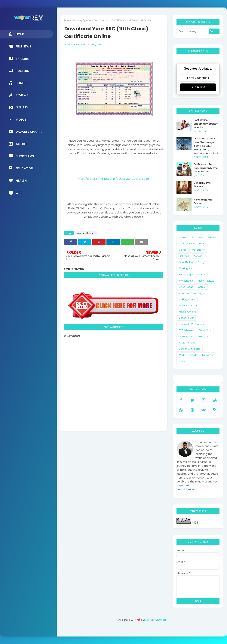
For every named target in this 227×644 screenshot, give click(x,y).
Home (68, 20)
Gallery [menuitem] (18, 107)
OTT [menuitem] (15, 193)
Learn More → (185, 489)
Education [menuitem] (21, 168)
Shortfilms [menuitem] (21, 156)
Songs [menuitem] (17, 83)
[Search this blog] (193, 31)
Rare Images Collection (192, 275)
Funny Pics (208, 355)
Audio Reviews (187, 343)
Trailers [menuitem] (19, 59)
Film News (197, 237)
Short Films (205, 330)
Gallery (183, 237)
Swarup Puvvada (76, 44)
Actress (198, 256)
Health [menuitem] (18, 180)
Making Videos (187, 299)
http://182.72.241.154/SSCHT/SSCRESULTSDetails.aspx (114, 179)
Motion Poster (186, 318)
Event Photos (186, 262)
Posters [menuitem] (19, 71)
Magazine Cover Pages (192, 293)
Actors (202, 287)
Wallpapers (198, 250)
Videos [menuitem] (17, 119)
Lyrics (182, 361)
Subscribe (198, 87)
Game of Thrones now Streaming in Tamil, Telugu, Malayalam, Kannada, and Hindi (206, 146)
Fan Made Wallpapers (191, 324)
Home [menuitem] (16, 34)
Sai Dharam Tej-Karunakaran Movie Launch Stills (206, 168)
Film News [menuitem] (20, 46)
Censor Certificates (190, 349)
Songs (202, 262)
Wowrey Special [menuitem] (25, 132)
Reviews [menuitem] (18, 95)
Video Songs (186, 287)
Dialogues (204, 336)
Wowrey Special (82, 20)
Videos (183, 250)
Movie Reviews (206, 281)
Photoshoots (186, 281)
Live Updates (186, 336)
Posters (212, 237)
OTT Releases (186, 330)
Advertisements (187, 312)
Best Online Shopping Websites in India (206, 124)
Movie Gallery (186, 244)
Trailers (203, 244)
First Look (184, 256)
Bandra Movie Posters (202, 185)
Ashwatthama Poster (203, 202)
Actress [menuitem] (19, 144)
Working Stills (186, 268)
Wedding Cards (188, 355)
